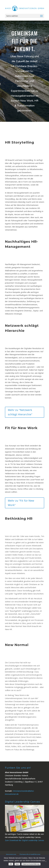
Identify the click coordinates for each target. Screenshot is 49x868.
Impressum (11, 854)
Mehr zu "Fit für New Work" (21, 503)
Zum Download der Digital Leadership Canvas (24, 840)
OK (11, 864)
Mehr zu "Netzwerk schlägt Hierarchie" (20, 412)
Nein (17, 864)
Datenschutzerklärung (30, 854)
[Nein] (46, 861)
